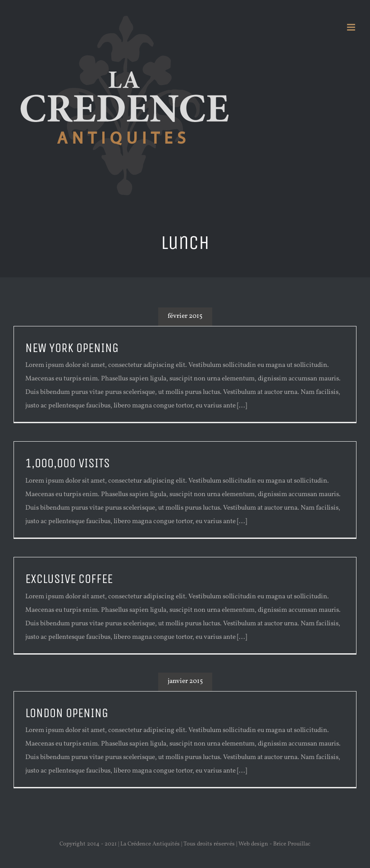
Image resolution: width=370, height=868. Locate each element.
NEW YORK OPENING (72, 348)
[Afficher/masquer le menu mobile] (352, 27)
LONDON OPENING (67, 713)
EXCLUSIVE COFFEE (69, 579)
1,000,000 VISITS (68, 463)
